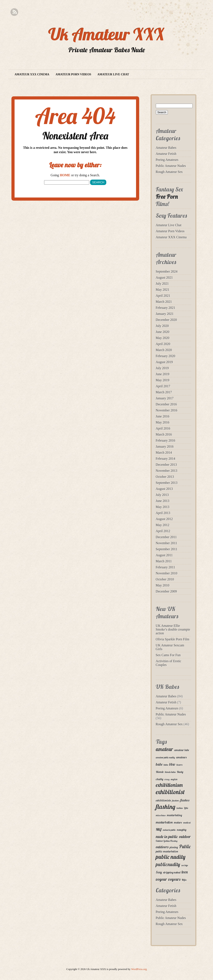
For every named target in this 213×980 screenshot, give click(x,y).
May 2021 (163, 290)
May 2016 (163, 422)
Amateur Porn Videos (73, 74)
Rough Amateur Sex (169, 172)
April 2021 (163, 296)
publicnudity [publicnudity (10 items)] (168, 864)
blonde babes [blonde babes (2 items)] (170, 772)
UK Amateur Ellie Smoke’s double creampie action (173, 629)
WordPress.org (139, 969)
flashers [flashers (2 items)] (176, 801)
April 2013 (163, 513)
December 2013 (166, 465)
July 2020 (162, 326)
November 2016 (167, 410)
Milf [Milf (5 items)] (159, 829)
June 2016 (163, 416)
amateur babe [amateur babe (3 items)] (182, 750)
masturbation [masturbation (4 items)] (164, 822)
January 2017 (165, 398)
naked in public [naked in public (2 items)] (169, 830)
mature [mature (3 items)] (178, 822)
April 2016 (163, 428)
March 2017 (164, 392)
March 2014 (164, 453)
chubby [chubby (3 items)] (160, 779)
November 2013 (167, 471)
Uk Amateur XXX (106, 34)
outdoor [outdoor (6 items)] (185, 837)
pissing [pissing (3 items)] (174, 847)
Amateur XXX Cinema (32, 74)
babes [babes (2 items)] (166, 765)
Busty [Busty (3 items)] (180, 772)
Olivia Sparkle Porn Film (173, 639)
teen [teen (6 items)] (185, 872)
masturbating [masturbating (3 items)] (174, 815)
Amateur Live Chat (113, 74)
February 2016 (166, 440)
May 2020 (163, 338)
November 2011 (167, 543)
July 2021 (162, 284)
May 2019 (163, 380)
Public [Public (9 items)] (185, 846)
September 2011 (167, 549)
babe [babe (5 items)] (159, 764)
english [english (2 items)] (174, 779)
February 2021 (166, 308)
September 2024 (167, 271)
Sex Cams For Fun (168, 655)
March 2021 (164, 302)
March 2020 (164, 350)
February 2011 (165, 567)
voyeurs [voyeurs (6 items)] (174, 879)
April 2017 (163, 386)
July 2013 (162, 495)
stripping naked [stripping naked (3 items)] (172, 872)
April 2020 (163, 344)
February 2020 (166, 356)
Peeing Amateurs (167, 160)
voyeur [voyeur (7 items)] (161, 879)
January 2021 (165, 314)
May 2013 (163, 507)
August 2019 (164, 362)
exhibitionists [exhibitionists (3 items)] (163, 800)
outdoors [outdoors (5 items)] (162, 847)
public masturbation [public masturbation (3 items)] (167, 851)
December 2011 (166, 537)
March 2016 (164, 434)
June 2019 (163, 374)
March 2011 (164, 561)
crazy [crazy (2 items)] (167, 779)
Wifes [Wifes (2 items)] (184, 880)
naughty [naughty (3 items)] (182, 830)
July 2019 (162, 368)
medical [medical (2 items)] (187, 823)
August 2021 (164, 278)
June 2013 (163, 501)
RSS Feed (14, 12)
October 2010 (165, 579)
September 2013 (167, 483)
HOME (65, 175)
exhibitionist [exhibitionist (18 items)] (170, 792)
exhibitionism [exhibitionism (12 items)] (169, 785)
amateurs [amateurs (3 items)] (181, 757)
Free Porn (167, 197)
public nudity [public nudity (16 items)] (171, 857)
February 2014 (166, 459)
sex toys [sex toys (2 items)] (185, 865)
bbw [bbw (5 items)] (172, 764)
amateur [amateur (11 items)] (164, 749)
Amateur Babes (166, 148)
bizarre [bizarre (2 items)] (180, 765)
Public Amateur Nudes (171, 166)
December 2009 (166, 591)
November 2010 (167, 573)
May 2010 (163, 585)
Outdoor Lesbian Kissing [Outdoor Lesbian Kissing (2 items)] (167, 841)
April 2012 (163, 531)
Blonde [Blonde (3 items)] (160, 772)
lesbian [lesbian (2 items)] (180, 808)
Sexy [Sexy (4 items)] (159, 872)
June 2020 (163, 332)
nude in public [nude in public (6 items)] (167, 837)
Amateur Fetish (166, 154)
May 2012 (163, 525)
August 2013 (164, 489)
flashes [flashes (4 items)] (185, 800)
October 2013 (165, 477)
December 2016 (166, 404)
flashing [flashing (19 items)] (166, 807)
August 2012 (164, 519)
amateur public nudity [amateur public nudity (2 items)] (165, 758)
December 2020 (166, 320)
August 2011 (164, 555)
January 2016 (165, 447)
